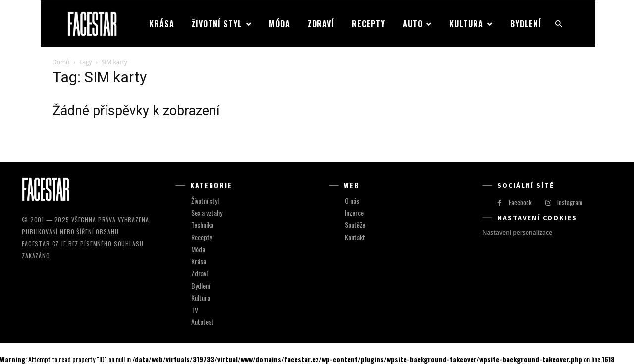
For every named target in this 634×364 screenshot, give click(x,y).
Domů (61, 62)
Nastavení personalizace (517, 233)
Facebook (520, 202)
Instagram (570, 202)
